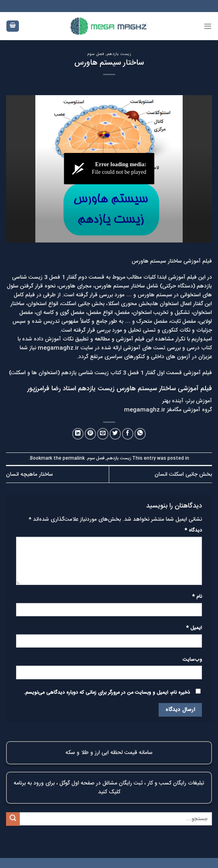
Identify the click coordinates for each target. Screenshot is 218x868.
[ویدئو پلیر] (109, 169)
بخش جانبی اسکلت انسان (183, 475)
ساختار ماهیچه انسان (30, 475)
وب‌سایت (192, 660)
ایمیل (194, 628)
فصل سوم (96, 54)
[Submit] (13, 819)
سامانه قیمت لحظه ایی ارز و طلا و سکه (109, 753)
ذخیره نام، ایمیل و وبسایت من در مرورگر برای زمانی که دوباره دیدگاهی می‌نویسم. (107, 693)
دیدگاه (193, 531)
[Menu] (208, 26)
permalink (74, 458)
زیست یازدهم (119, 54)
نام (197, 597)
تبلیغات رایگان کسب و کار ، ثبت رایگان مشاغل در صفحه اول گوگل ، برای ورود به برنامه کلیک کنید (109, 788)
